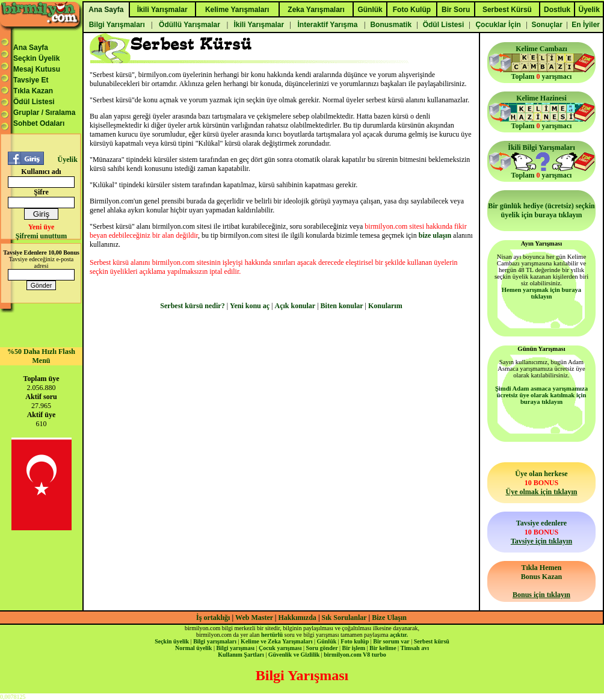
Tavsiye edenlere (541, 532)
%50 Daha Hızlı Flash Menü (41, 356)
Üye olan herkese (541, 483)
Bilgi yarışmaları (215, 641)
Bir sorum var (391, 641)
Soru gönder (322, 648)
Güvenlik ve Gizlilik (294, 655)
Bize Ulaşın (389, 618)
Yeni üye (42, 227)
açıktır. (399, 635)
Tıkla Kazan (33, 91)
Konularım (385, 306)
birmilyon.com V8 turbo (355, 655)
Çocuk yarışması (280, 648)
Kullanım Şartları (241, 655)
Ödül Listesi (34, 102)
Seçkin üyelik (172, 641)
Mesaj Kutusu (37, 69)
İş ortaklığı (213, 618)
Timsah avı (415, 648)
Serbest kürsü (432, 641)
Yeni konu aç (250, 306)
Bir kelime (383, 648)
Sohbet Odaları (39, 123)
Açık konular (295, 306)
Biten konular (342, 306)
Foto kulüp (355, 641)
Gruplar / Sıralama (44, 113)
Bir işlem (354, 648)
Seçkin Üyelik (36, 58)
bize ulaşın (435, 235)
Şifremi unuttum (41, 236)
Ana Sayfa (31, 48)
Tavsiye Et (31, 80)
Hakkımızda (297, 618)
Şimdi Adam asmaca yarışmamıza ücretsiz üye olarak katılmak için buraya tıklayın (541, 395)
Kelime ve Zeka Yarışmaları (276, 641)
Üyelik (67, 160)
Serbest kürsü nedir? (192, 306)
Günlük (326, 641)
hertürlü (272, 635)
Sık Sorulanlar (344, 618)
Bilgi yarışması (235, 648)
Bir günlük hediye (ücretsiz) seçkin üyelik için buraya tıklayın (541, 210)
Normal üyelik (193, 648)
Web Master (255, 618)
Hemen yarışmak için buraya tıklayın (541, 293)
